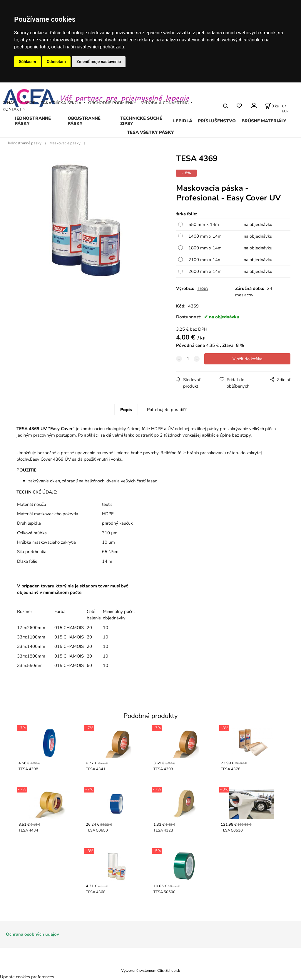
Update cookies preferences (27, 977)
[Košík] (272, 106)
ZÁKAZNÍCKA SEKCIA (61, 103)
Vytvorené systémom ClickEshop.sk (150, 970)
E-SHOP (28, 103)
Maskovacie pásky (65, 143)
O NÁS (9, 103)
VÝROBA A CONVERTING (165, 103)
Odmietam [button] (56, 62)
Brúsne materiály (264, 121)
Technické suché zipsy (141, 121)
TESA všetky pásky (150, 132)
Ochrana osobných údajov (32, 934)
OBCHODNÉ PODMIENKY (112, 103)
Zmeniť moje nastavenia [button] (99, 62)
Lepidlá (183, 121)
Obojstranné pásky (84, 121)
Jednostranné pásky (33, 121)
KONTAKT (12, 109)
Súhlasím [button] (27, 62)
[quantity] (188, 359)
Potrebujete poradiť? (167, 410)
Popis (126, 410)
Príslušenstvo (217, 121)
